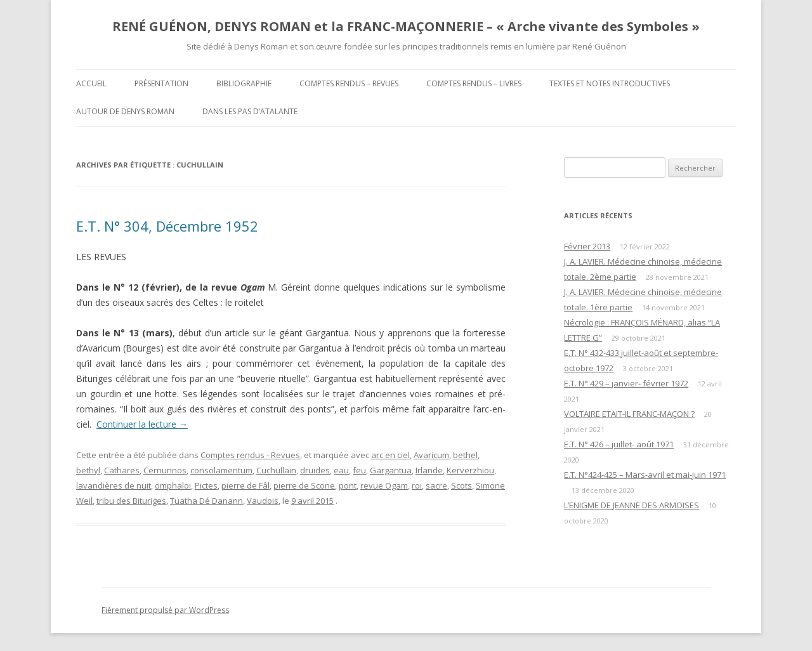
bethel (465, 455)
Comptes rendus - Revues (250, 455)
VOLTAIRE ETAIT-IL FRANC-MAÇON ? (629, 414)
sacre (436, 485)
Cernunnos (165, 470)
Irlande (429, 470)
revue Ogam (384, 485)
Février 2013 (587, 246)
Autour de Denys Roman (125, 111)
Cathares (122, 470)
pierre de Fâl (246, 485)
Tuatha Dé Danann (206, 501)
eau (341, 470)
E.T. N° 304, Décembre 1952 (167, 226)
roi (417, 485)
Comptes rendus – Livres (474, 83)
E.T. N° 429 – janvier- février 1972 (626, 383)
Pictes (206, 485)
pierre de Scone (304, 485)
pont (348, 485)
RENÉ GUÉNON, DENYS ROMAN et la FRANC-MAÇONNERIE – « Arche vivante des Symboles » (406, 26)
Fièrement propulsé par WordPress (165, 610)
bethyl (88, 470)
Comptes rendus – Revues (349, 83)
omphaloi (173, 485)
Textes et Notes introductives (610, 83)
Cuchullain (276, 470)
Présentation (161, 83)
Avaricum (431, 455)
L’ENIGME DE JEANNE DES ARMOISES (632, 505)
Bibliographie (244, 83)
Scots (462, 485)
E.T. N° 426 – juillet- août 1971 (619, 444)
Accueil (91, 83)
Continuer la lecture (142, 424)
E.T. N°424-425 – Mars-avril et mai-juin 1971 (645, 475)
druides (315, 470)
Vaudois (263, 501)
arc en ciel (390, 455)
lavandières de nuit (114, 485)
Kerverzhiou (470, 470)
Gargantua (391, 470)
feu (359, 470)
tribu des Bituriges (131, 501)
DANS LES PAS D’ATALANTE (250, 111)
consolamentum (221, 470)
